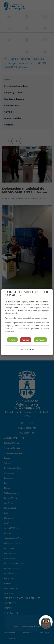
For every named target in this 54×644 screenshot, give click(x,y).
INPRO (32, 349)
